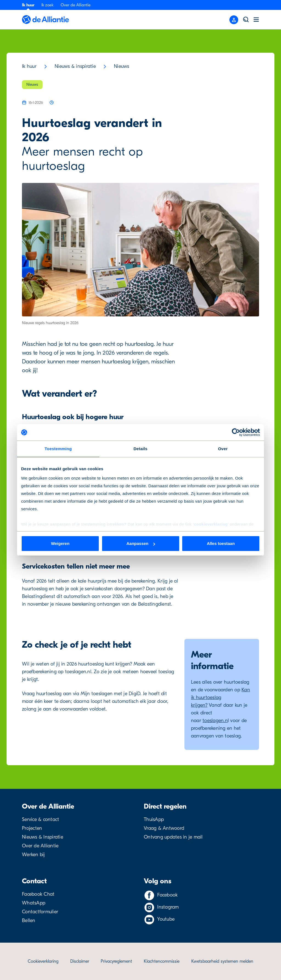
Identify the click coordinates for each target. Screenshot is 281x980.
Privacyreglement (116, 961)
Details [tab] (141, 449)
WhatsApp (34, 903)
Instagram (168, 907)
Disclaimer (80, 961)
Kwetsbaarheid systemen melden (222, 961)
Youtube (166, 919)
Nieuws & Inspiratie (43, 837)
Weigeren (60, 543)
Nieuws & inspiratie (75, 66)
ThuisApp (154, 819)
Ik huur (28, 5)
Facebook (167, 895)
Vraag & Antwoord (164, 828)
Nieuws (122, 66)
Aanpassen (141, 543)
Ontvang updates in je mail (173, 837)
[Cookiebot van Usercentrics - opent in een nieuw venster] (236, 432)
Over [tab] (223, 449)
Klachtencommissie (162, 961)
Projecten (32, 828)
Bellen (29, 921)
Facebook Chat (38, 894)
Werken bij (33, 855)
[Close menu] (234, 20)
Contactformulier (40, 912)
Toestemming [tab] (58, 449)
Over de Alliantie (76, 5)
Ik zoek (47, 5)
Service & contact (40, 819)
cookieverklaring (211, 524)
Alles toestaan (221, 543)
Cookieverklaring (43, 961)
